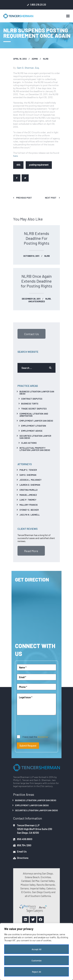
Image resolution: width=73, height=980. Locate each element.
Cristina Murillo (28, 490)
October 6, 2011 (31, 256)
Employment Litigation (34, 426)
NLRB (46, 59)
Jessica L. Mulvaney (30, 480)
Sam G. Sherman (28, 475)
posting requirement (39, 165)
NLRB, (48, 299)
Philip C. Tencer (28, 470)
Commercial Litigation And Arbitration (34, 415)
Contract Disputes (32, 399)
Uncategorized (37, 301)
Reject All (36, 972)
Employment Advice (32, 431)
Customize (36, 960)
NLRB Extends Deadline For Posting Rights (37, 238)
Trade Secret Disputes (34, 409)
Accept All (36, 949)
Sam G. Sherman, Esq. (28, 68)
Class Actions (29, 443)
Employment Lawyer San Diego (36, 421)
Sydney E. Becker (29, 510)
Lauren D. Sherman (30, 485)
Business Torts (30, 403)
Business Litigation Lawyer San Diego (37, 393)
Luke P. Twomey (28, 500)
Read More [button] (31, 551)
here (15, 156)
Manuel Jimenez (28, 495)
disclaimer (43, 737)
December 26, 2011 (31, 299)
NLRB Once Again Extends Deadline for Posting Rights (36, 281)
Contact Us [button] (31, 334)
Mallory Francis (29, 505)
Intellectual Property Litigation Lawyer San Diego (35, 449)
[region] (36, 952)
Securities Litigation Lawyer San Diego (35, 437)
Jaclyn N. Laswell (30, 515)
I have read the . (35, 737)
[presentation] (42, 725)
